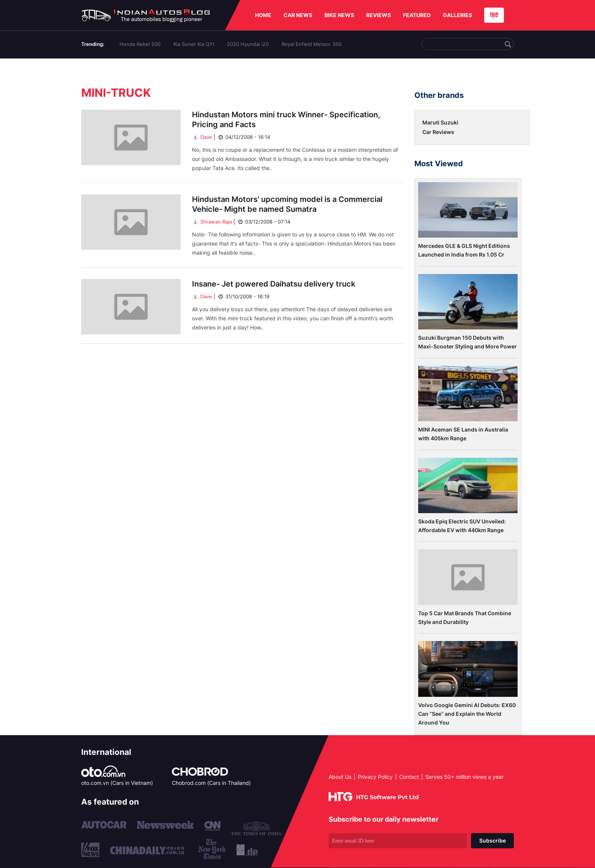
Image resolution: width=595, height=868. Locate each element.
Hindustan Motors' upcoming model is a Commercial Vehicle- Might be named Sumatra (287, 204)
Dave (202, 137)
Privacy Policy (375, 777)
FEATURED (417, 15)
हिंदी (494, 15)
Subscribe (493, 840)
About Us (340, 777)
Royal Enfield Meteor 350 (312, 44)
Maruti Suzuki (440, 122)
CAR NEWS (298, 15)
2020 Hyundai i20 (248, 44)
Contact (409, 777)
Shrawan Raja (212, 222)
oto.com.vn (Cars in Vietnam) (117, 783)
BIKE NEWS (339, 15)
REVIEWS (379, 15)
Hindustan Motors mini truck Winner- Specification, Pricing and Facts (286, 120)
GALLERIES (457, 15)
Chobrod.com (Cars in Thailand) (211, 783)
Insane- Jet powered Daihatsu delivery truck (274, 284)
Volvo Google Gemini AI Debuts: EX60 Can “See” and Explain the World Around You (467, 714)
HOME (263, 15)
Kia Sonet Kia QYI (194, 44)
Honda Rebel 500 (140, 44)
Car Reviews (438, 132)
